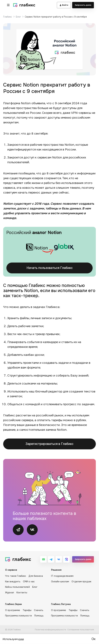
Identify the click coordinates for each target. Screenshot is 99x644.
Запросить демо (83, 5)
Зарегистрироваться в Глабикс (49, 444)
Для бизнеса (36, 576)
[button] (8, 5)
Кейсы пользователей (17, 587)
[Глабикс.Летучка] (72, 610)
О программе (13, 610)
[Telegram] (51, 559)
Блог (18, 17)
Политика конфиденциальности (50, 630)
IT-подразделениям (62, 576)
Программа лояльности (18, 616)
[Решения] (72, 581)
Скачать (39, 610)
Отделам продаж (81, 582)
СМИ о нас (29, 582)
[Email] (43, 559)
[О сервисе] (27, 581)
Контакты (22, 593)
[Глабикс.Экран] (27, 610)
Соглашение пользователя (81, 630)
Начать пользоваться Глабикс (50, 268)
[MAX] (66, 559)
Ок (93, 639)
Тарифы (27, 610)
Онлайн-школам (60, 582)
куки (21, 639)
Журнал (10, 593)
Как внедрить (13, 582)
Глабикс (8, 17)
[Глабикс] (24, 5)
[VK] (59, 559)
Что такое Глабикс (16, 576)
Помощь (39, 616)
